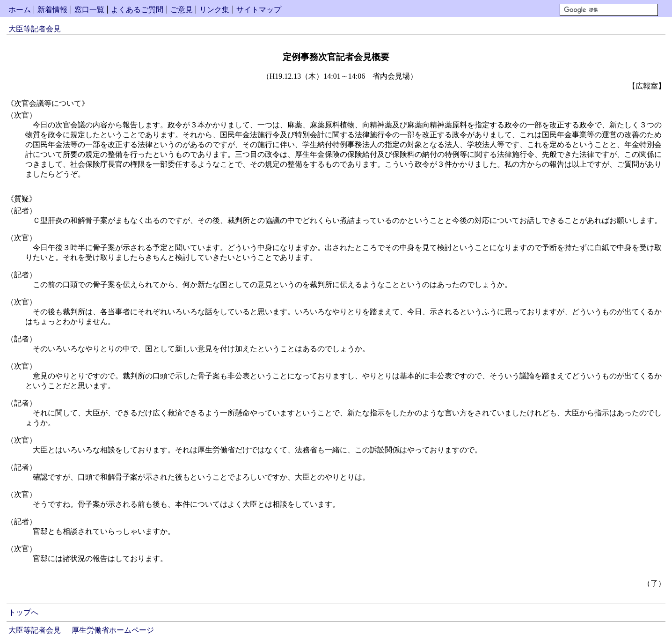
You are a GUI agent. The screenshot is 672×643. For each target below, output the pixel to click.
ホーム (20, 10)
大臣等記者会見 (35, 29)
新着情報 (52, 10)
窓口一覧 (89, 10)
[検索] (609, 10)
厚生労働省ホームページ (113, 630)
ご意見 (182, 10)
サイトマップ (259, 10)
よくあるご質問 (137, 10)
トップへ (23, 612)
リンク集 (214, 10)
